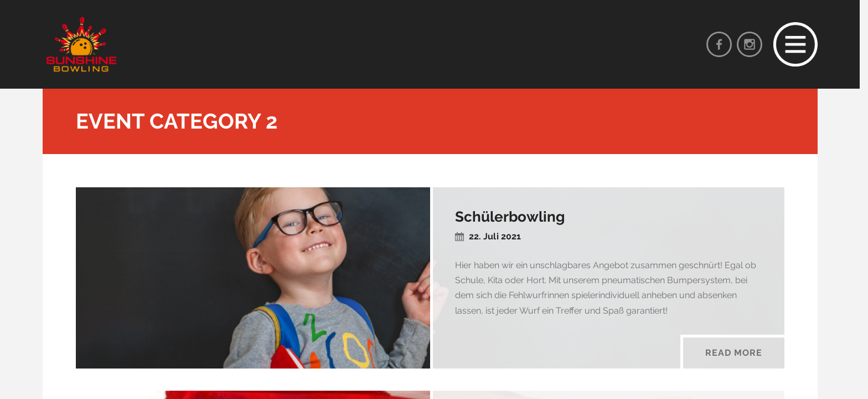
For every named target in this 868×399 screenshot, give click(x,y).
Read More (734, 353)
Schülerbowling (510, 217)
